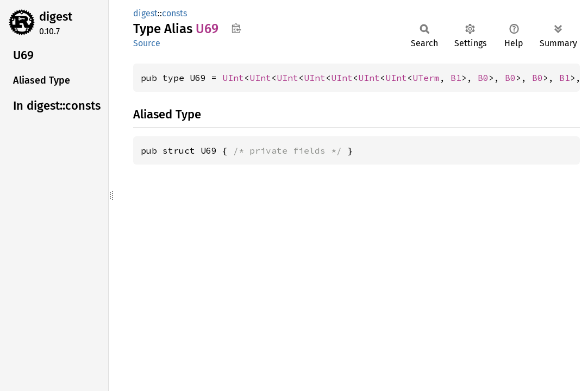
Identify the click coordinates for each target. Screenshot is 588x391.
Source (147, 43)
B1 (456, 78)
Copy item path (236, 28)
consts (174, 13)
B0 (483, 78)
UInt (233, 78)
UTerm (426, 78)
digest (56, 17)
